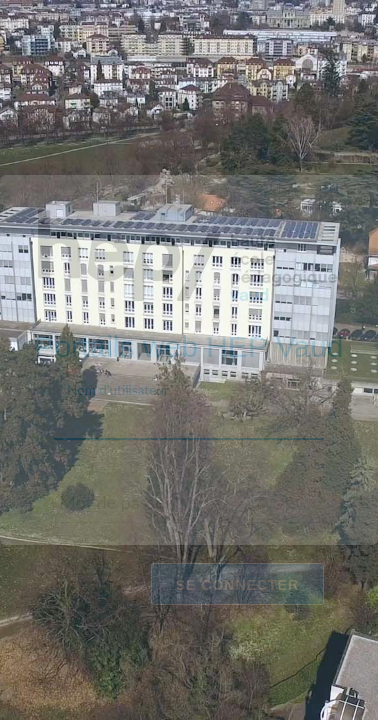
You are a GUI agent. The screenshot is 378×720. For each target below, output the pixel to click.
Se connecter (237, 584)
